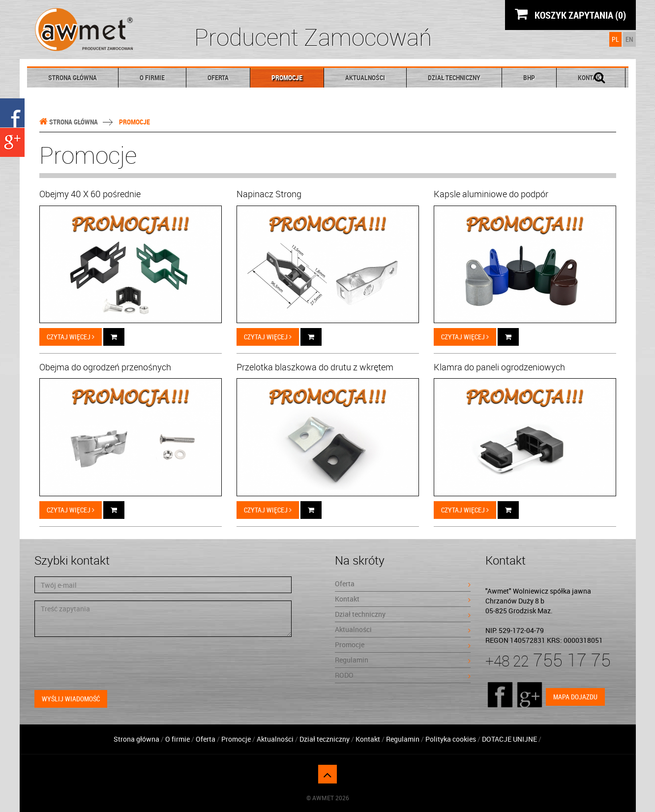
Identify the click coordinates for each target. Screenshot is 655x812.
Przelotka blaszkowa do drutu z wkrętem (315, 367)
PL (615, 39)
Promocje (287, 77)
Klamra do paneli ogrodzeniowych (499, 367)
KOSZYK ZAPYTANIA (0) (570, 15)
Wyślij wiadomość (71, 699)
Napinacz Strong (269, 194)
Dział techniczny (454, 77)
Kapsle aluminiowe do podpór (491, 194)
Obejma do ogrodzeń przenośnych (105, 367)
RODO (403, 675)
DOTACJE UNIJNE (510, 739)
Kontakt (403, 599)
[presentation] (109, 663)
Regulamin (403, 660)
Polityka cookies (451, 739)
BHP (529, 77)
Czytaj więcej (71, 337)
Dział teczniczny (325, 739)
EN (629, 39)
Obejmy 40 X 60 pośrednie (90, 194)
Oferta (218, 77)
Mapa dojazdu (575, 697)
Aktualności (365, 77)
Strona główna (73, 77)
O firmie (152, 77)
